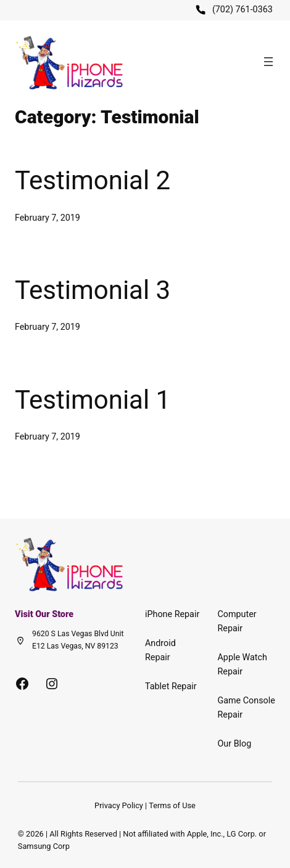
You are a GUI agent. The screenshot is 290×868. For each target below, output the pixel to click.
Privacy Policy (119, 805)
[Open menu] (268, 62)
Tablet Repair (171, 686)
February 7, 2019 (48, 218)
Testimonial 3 (93, 290)
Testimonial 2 (93, 180)
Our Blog (235, 744)
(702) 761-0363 (242, 10)
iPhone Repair (172, 614)
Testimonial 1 (93, 400)
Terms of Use (172, 805)
